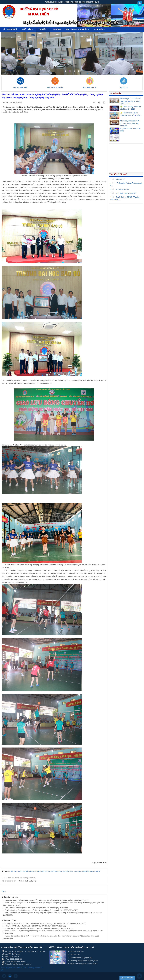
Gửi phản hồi (127, 978)
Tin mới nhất (115, 93)
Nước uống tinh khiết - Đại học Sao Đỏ (71, 947)
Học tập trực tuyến (55, 87)
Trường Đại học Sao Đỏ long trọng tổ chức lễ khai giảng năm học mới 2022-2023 (37, 910)
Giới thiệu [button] (28, 30)
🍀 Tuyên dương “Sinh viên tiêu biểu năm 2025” (131, 108)
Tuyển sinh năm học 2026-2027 (130, 130)
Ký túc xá (124, 87)
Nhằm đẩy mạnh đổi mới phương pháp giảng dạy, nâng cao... (130, 123)
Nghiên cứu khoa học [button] (77, 30)
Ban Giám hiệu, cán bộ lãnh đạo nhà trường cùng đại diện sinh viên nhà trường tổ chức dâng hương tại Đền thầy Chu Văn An (54, 913)
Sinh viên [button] (100, 30)
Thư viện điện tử (90, 87)
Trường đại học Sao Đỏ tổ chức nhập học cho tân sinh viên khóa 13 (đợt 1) (34, 928)
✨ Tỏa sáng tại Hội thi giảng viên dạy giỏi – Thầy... (131, 114)
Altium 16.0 (118, 179)
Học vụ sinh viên (20, 87)
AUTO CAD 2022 (120, 189)
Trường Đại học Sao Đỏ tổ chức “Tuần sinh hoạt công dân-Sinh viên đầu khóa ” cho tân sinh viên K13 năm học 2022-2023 (52, 936)
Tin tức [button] (43, 30)
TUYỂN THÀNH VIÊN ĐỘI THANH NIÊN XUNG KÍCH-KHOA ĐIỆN (30, 926)
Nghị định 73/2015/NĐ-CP (124, 193)
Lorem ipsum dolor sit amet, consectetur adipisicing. (110, 39)
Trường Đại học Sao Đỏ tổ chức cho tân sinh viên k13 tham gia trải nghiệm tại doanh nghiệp (40, 923)
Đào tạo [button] (57, 29)
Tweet (4, 891)
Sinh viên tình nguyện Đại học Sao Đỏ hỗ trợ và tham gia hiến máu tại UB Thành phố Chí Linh (41, 900)
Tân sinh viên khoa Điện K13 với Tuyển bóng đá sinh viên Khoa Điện (32, 908)
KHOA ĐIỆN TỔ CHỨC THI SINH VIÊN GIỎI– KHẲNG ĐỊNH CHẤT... (131, 101)
